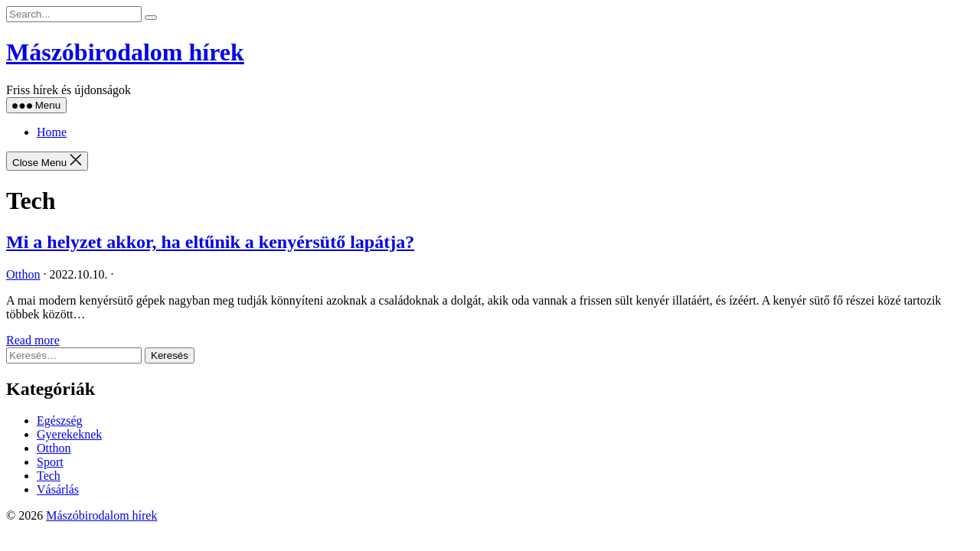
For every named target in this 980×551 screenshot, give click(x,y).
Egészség (60, 421)
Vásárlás (58, 489)
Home (52, 132)
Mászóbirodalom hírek (125, 52)
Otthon (23, 274)
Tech (49, 476)
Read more (33, 340)
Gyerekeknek (69, 434)
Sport (50, 462)
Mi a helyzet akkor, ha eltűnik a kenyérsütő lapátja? (210, 242)
